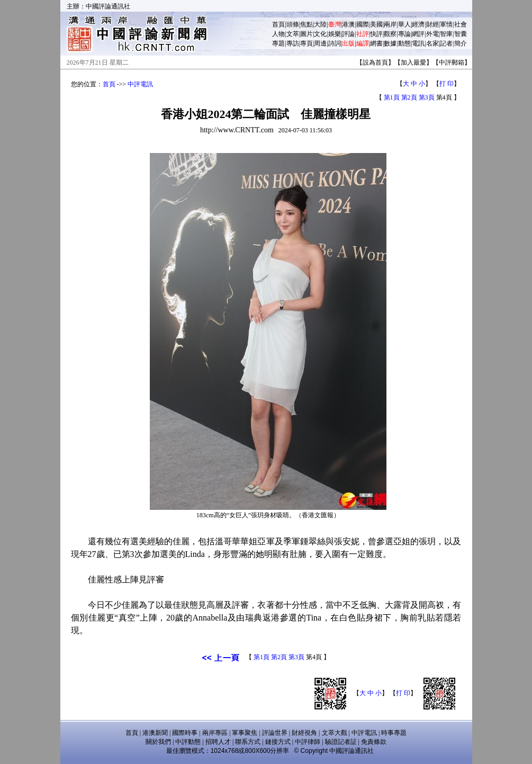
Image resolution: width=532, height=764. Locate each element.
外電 (432, 34)
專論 (404, 34)
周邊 (320, 43)
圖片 (306, 34)
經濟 (418, 24)
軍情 (446, 24)
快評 (376, 34)
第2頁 (409, 97)
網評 (418, 34)
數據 (390, 43)
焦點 (306, 24)
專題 (278, 43)
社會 (461, 24)
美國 (376, 24)
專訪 (293, 43)
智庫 (446, 34)
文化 (320, 34)
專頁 (306, 43)
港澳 (348, 24)
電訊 (418, 43)
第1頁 (392, 97)
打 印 (447, 84)
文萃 (293, 34)
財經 (432, 24)
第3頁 (427, 97)
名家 (432, 43)
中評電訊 (140, 84)
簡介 (461, 43)
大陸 (320, 24)
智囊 (461, 34)
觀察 (390, 34)
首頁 (278, 24)
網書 (376, 43)
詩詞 (335, 43)
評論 (348, 34)
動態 (404, 43)
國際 (363, 24)
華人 (404, 24)
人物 (278, 34)
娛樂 (335, 34)
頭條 (293, 24)
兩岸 (390, 24)
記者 (446, 43)
